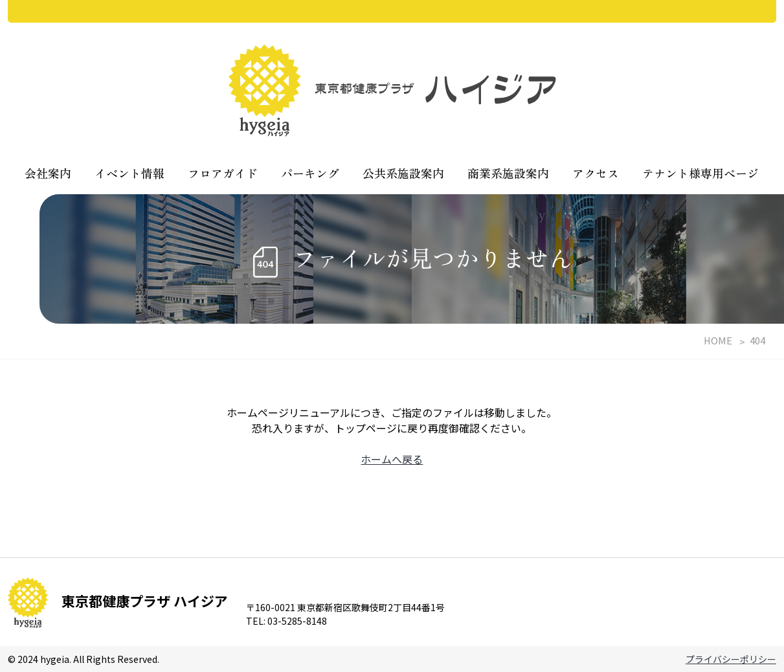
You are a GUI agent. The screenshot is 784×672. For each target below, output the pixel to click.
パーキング (310, 173)
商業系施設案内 (508, 173)
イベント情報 (129, 173)
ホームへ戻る (392, 459)
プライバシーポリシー (731, 659)
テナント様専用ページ (700, 173)
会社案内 (48, 173)
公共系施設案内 (403, 173)
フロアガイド (223, 173)
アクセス (596, 173)
